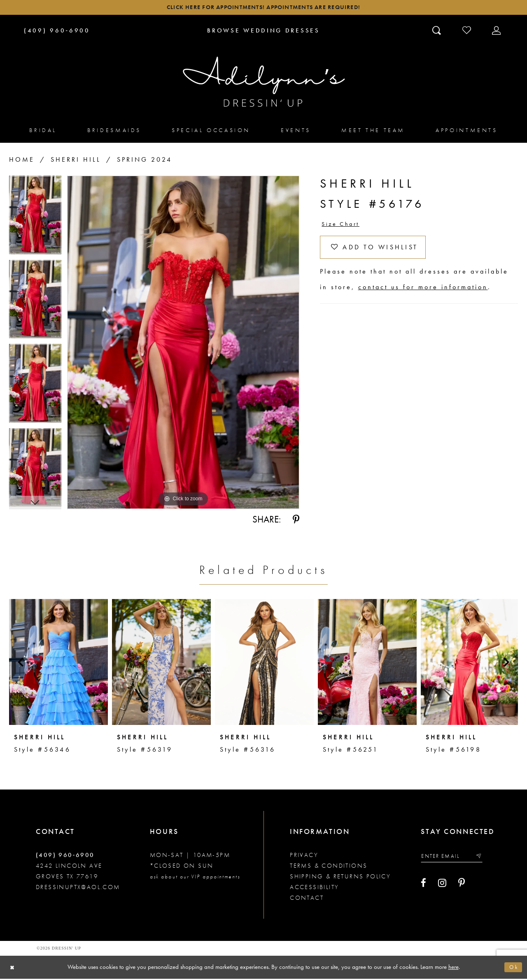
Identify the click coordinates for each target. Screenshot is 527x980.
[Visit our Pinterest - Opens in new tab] (462, 886)
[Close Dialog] (13, 969)
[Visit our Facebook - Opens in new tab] (423, 886)
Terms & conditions (329, 867)
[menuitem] (43, 132)
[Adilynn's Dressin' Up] (263, 84)
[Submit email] (485, 858)
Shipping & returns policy (340, 878)
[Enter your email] (455, 858)
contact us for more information (423, 294)
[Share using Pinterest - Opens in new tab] (296, 521)
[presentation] (58, 664)
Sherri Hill (76, 161)
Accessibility (314, 889)
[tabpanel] (35, 220)
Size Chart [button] (343, 226)
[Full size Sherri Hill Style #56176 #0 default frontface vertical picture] (183, 344)
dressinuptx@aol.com (78, 889)
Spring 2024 (145, 161)
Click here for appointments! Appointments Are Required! (263, 8)
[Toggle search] (437, 32)
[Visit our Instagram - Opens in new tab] (442, 886)
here (454, 968)
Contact (307, 899)
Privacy (304, 857)
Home (22, 161)
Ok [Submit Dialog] (513, 968)
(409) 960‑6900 (65, 857)
